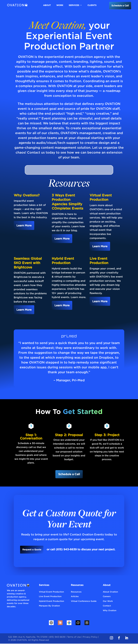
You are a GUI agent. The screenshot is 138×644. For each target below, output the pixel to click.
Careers (107, 597)
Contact (107, 606)
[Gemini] (69, 623)
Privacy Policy (90, 637)
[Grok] (78, 623)
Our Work (108, 601)
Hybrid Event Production (51, 601)
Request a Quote (32, 550)
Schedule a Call (119, 6)
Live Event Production (50, 597)
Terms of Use (74, 637)
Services (74, 5)
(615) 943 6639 (57, 637)
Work (60, 5)
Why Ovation (110, 611)
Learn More (24, 225)
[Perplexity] (87, 623)
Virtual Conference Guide (84, 601)
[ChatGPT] (51, 623)
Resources (76, 592)
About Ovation (110, 592)
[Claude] (60, 623)
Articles (75, 597)
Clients (92, 5)
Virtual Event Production (51, 592)
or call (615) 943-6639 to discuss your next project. (82, 550)
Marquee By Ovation (49, 606)
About (47, 5)
